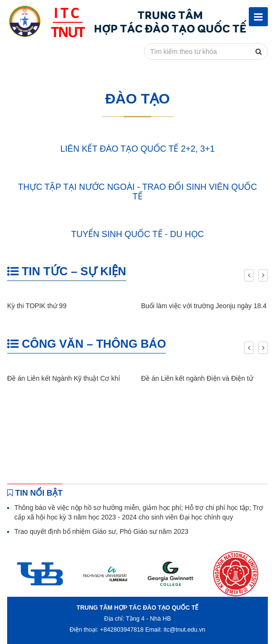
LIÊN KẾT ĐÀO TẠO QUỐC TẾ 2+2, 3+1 (137, 149)
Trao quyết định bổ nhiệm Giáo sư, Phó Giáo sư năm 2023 (101, 531)
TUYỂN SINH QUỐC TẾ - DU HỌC (137, 234)
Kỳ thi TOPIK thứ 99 (37, 306)
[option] (40, 574)
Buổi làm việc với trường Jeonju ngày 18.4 (204, 306)
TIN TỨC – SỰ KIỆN (67, 271)
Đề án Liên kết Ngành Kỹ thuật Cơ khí (64, 378)
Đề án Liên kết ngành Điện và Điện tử (197, 378)
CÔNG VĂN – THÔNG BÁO (87, 344)
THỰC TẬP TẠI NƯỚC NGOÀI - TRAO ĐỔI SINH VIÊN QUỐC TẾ (138, 192)
